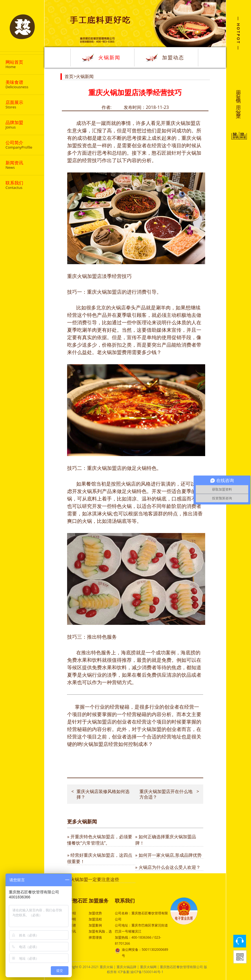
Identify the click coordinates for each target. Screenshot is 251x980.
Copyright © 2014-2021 (81, 967)
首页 (69, 76)
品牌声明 (69, 919)
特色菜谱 (69, 925)
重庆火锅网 (148, 967)
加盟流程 (95, 919)
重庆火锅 (106, 967)
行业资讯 (69, 931)
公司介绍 (69, 913)
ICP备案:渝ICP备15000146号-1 (141, 972)
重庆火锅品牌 (126, 967)
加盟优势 (95, 913)
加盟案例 (95, 925)
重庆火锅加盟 (181, 123)
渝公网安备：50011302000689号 (142, 952)
